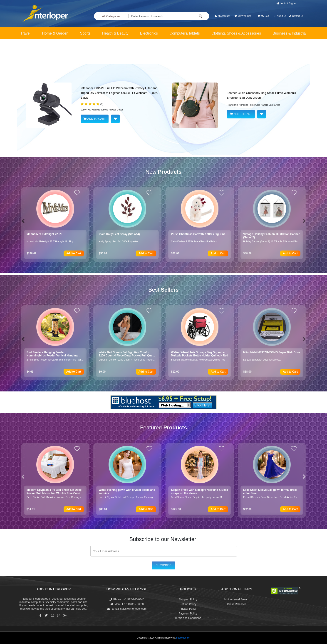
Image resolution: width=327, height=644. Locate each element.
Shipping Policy (188, 599)
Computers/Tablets (185, 33)
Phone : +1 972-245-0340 (127, 599)
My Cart (263, 16)
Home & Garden (55, 33)
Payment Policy (188, 614)
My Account (222, 16)
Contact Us (296, 16)
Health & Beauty (115, 33)
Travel (25, 33)
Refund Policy (188, 604)
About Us (280, 16)
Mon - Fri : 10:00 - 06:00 (127, 604)
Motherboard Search (237, 599)
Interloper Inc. (183, 638)
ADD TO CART (95, 119)
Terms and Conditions (188, 618)
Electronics (149, 33)
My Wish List (242, 16)
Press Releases (237, 604)
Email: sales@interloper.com (127, 609)
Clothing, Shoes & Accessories (236, 33)
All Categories (111, 16)
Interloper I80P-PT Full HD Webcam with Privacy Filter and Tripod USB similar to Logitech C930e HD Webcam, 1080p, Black (119, 93)
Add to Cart (74, 253)
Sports (85, 33)
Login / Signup (286, 3)
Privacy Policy (188, 609)
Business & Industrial (290, 33)
